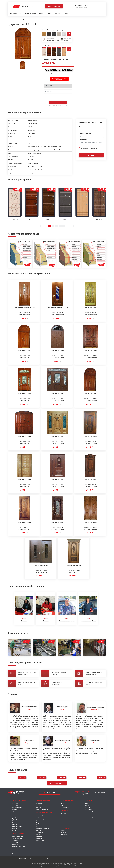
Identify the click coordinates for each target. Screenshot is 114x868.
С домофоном (40, 840)
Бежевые (63, 817)
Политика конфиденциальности (93, 816)
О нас (49, 14)
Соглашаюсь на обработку (89, 149)
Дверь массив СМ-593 (57, 394)
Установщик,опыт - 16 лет (88, 620)
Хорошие (63, 805)
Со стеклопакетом (17, 853)
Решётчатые (40, 834)
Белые (62, 820)
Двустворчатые (40, 824)
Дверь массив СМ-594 (90, 394)
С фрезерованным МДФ (18, 851)
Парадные (15, 811)
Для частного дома (17, 807)
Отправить (91, 155)
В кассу (14, 830)
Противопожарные (41, 818)
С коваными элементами (19, 846)
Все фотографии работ (57, 783)
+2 (69, 34)
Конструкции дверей (30, 14)
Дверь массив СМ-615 (41, 565)
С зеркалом (15, 844)
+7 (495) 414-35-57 (82, 5)
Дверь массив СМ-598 (24, 479)
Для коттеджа (16, 814)
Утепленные (15, 805)
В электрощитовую (17, 826)
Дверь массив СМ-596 (24, 436)
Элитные (39, 807)
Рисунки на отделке (90, 813)
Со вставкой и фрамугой (43, 828)
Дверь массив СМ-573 (24, 351)
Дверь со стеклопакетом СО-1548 (24, 308)
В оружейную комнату (18, 822)
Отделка (42, 14)
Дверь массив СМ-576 (57, 351)
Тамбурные (15, 813)
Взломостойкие (40, 826)
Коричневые (64, 813)
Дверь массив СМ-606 (74, 565)
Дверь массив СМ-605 (90, 479)
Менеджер (24, 620)
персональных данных (87, 150)
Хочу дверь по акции (58, 102)
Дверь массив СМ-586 (90, 436)
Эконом (38, 805)
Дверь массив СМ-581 (57, 522)
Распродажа (64, 832)
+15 (69, 49)
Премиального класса (42, 809)
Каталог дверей (15, 14)
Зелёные (63, 824)
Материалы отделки (90, 811)
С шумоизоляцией (41, 817)
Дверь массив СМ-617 (57, 436)
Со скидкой (64, 834)
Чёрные (63, 818)
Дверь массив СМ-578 (24, 522)
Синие (62, 822)
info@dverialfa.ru (101, 792)
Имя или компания (85, 127)
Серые (62, 815)
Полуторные (40, 822)
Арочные (39, 830)
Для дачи (14, 809)
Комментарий (83, 139)
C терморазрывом (41, 815)
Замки (86, 814)
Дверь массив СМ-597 (90, 308)
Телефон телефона (85, 134)
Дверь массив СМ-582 (57, 479)
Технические (40, 832)
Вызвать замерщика (54, 6)
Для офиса (15, 816)
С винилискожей (16, 840)
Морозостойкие (65, 807)
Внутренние (39, 838)
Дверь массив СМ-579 (90, 351)
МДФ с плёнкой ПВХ (17, 836)
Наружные (39, 836)
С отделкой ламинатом (18, 850)
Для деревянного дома (18, 820)
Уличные (14, 828)
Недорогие (39, 803)
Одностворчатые (41, 820)
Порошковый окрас (17, 838)
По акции (63, 830)
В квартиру (15, 803)
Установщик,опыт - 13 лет (67, 620)
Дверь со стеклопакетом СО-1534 (57, 308)
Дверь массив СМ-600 (90, 522)
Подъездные (15, 818)
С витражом (15, 842)
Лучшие (63, 803)
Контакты (67, 14)
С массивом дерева (17, 848)
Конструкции (88, 809)
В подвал (14, 824)
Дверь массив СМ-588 (24, 394)
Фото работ (58, 14)
